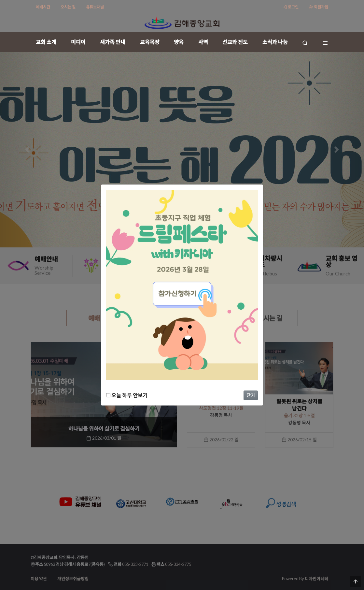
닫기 (251, 395)
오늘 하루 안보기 (127, 395)
